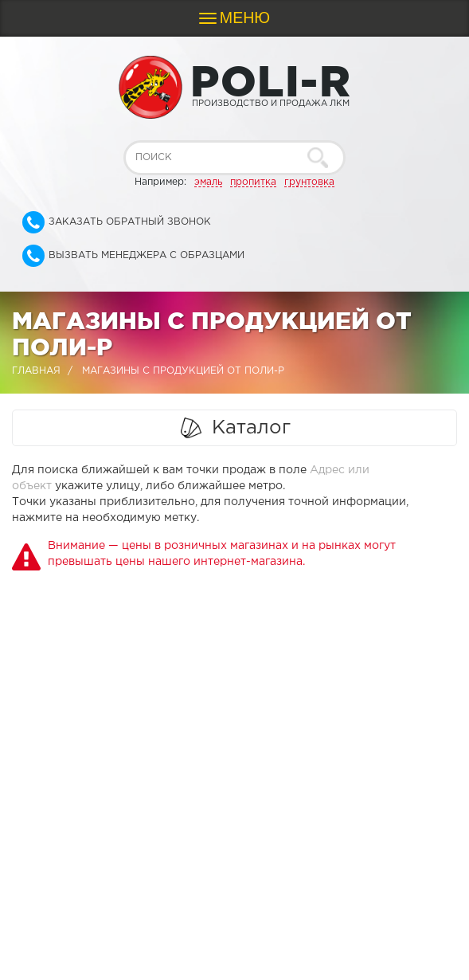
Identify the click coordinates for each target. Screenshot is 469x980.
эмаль (208, 182)
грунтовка (309, 182)
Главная (36, 371)
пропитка (253, 182)
